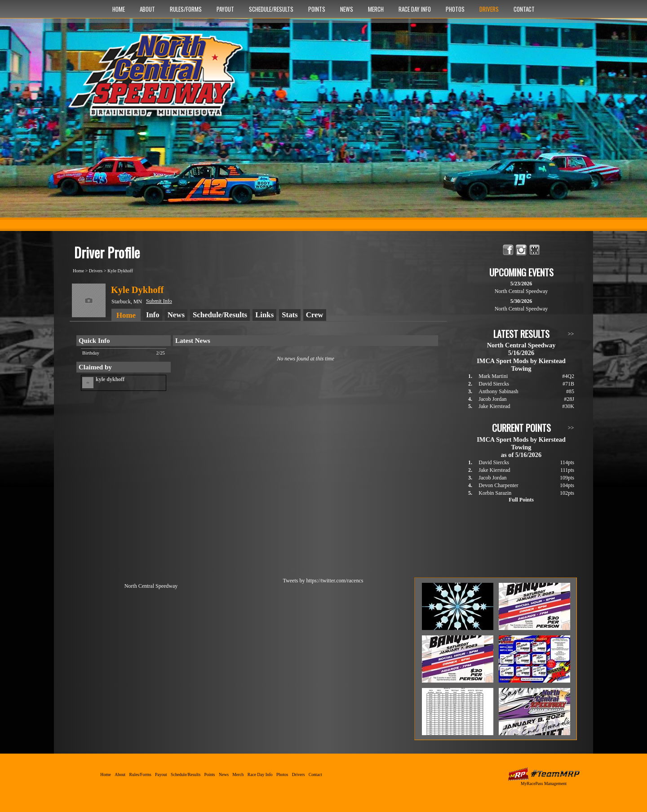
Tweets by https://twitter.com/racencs (323, 581)
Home (119, 9)
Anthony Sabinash (498, 391)
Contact (524, 9)
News (347, 9)
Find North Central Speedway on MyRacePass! (534, 250)
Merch (376, 9)
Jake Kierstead (494, 406)
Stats (290, 315)
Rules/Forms (186, 9)
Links (264, 315)
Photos (455, 9)
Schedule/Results (271, 9)
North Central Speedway (158, 80)
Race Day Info (415, 9)
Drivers (489, 9)
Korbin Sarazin (495, 493)
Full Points (521, 500)
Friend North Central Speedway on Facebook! (508, 250)
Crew (315, 315)
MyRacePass (544, 774)
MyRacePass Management (544, 783)
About (147, 9)
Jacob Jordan (492, 399)
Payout (225, 9)
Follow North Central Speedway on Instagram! (521, 250)
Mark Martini (493, 376)
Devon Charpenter (498, 485)
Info (153, 315)
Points (317, 9)
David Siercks (494, 384)
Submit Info (159, 301)
